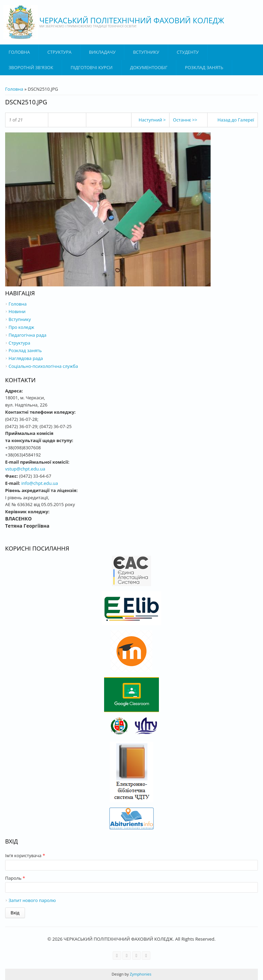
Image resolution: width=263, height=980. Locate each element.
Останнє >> (185, 120)
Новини (17, 311)
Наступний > (152, 120)
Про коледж (21, 327)
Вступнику (20, 319)
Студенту (188, 52)
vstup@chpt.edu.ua (25, 469)
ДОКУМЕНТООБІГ (149, 67)
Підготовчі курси (91, 67)
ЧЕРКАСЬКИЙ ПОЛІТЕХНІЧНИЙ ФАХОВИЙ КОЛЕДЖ (132, 20)
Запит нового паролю (32, 900)
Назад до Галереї (236, 120)
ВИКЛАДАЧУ (102, 52)
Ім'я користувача (25, 855)
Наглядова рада (26, 358)
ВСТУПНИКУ (146, 52)
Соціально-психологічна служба (43, 366)
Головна (19, 52)
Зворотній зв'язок (31, 67)
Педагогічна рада (27, 335)
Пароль (15, 878)
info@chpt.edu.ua (40, 483)
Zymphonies (140, 974)
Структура (59, 52)
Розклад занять (204, 67)
